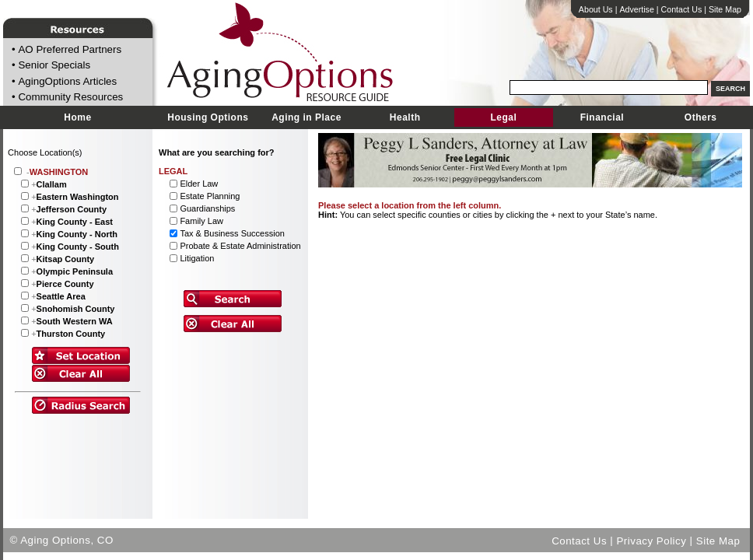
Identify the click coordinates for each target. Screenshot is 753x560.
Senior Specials (54, 66)
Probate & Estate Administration (240, 246)
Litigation (197, 258)
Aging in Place (306, 117)
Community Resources (70, 98)
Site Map (725, 9)
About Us (596, 9)
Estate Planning (210, 196)
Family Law (201, 221)
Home (77, 117)
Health (405, 117)
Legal (503, 117)
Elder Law (199, 184)
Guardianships (207, 208)
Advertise (636, 9)
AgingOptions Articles (67, 81)
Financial (602, 117)
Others (701, 117)
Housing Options (208, 117)
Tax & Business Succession (232, 233)
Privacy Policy (651, 540)
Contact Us (682, 9)
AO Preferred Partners (70, 49)
